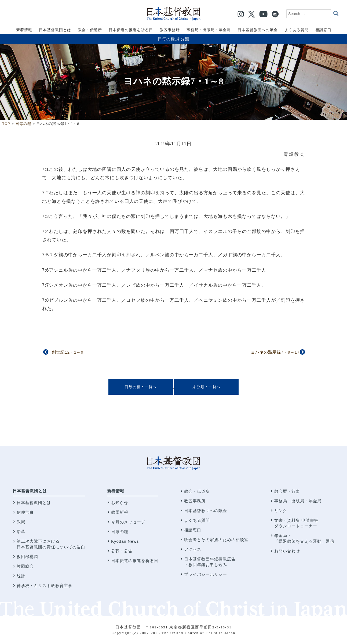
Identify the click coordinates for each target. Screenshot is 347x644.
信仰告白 (25, 512)
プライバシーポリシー (206, 574)
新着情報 (116, 491)
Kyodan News (125, 541)
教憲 (21, 522)
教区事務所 (195, 501)
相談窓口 (193, 530)
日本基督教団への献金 (206, 511)
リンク (281, 511)
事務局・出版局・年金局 (298, 501)
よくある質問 (197, 520)
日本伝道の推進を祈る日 (135, 561)
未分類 (183, 39)
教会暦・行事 (287, 491)
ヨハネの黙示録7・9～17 (275, 352)
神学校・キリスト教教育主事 (45, 586)
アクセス (193, 549)
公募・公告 (122, 551)
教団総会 (25, 566)
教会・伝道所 (197, 491)
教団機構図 (27, 557)
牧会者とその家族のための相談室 (216, 540)
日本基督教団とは (30, 491)
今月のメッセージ (128, 522)
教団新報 (120, 512)
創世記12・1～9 (67, 352)
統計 (21, 576)
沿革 (21, 532)
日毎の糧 (166, 39)
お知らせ (120, 503)
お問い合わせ (287, 551)
